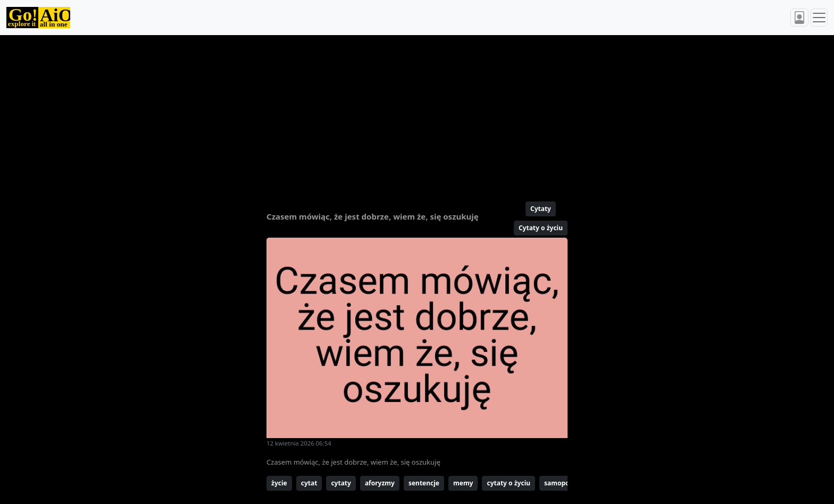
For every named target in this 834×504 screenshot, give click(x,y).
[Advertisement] (391, 114)
